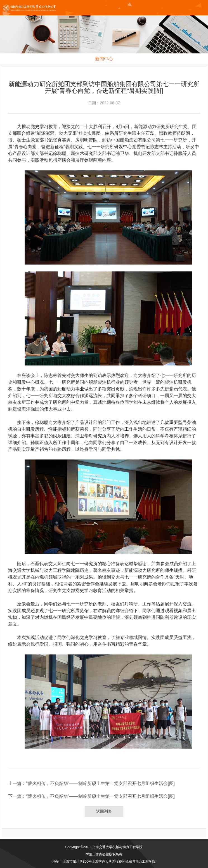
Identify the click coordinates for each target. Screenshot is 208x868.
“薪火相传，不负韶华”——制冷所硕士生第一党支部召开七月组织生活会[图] (100, 796)
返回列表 (104, 811)
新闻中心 (104, 59)
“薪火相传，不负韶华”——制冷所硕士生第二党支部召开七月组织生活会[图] (100, 783)
